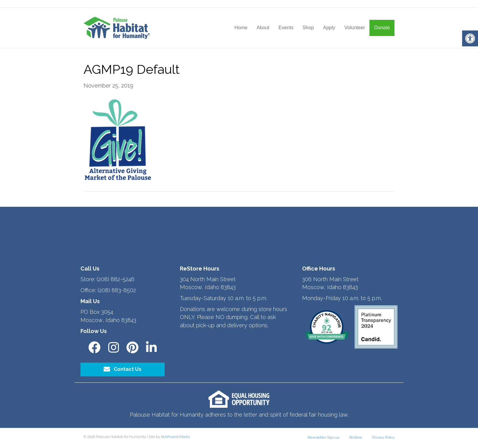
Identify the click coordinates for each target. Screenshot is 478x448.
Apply (329, 28)
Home (241, 28)
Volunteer (355, 28)
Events (286, 28)
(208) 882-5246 (116, 279)
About (263, 28)
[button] (470, 38)
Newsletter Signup (323, 437)
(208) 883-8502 (117, 290)
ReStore (356, 437)
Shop (308, 28)
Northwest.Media (175, 437)
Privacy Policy (383, 437)
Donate (382, 28)
